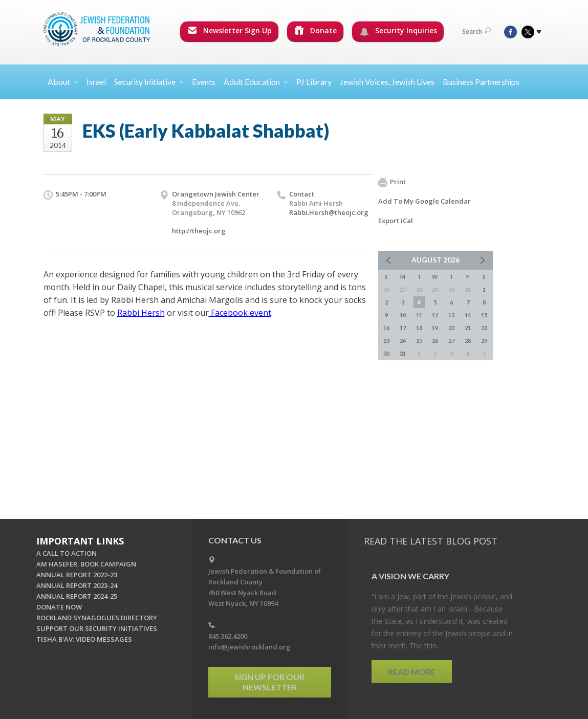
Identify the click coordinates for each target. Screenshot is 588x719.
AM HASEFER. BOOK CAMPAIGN (86, 564)
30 (386, 353)
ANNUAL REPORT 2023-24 (77, 585)
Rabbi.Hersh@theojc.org (329, 212)
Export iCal (396, 221)
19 (435, 328)
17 (403, 328)
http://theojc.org (199, 231)
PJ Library (314, 82)
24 (403, 341)
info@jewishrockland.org (249, 647)
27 (451, 341)
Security (149, 82)
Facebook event (240, 313)
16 (386, 328)
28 (468, 341)
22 (484, 328)
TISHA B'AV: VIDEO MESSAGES (84, 639)
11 (419, 315)
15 (484, 315)
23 (386, 341)
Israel (96, 82)
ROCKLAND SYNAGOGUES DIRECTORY (97, 618)
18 (419, 328)
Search (476, 31)
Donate (316, 30)
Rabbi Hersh (141, 313)
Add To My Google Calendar (424, 201)
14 (468, 315)
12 (435, 315)
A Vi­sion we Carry (410, 576)
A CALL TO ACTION (67, 553)
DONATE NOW (59, 607)
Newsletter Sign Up (230, 30)
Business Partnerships (481, 82)
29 (484, 341)
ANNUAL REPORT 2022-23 (77, 575)
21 (468, 328)
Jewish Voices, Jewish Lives (387, 82)
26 (435, 341)
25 (419, 341)
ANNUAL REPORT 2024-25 (77, 596)
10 (403, 315)
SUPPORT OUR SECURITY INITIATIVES (97, 628)
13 (451, 315)
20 (451, 328)
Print (392, 182)
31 (403, 353)
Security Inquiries (398, 31)
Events (204, 82)
